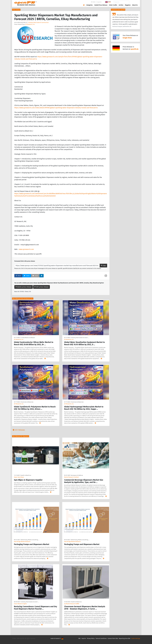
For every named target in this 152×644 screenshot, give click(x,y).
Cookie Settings (136, 638)
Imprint (99, 2)
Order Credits (113, 5)
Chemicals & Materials (27, 402)
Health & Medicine (26, 475)
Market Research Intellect (71, 477)
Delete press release (24, 287)
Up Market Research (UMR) (72, 604)
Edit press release (41, 287)
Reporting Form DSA (124, 638)
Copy (103, 266)
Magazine (128, 5)
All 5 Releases (18, 430)
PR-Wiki (93, 2)
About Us (135, 5)
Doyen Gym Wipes (19, 477)
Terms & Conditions (101, 638)
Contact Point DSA (113, 638)
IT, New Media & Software (28, 338)
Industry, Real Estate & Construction (38, 22)
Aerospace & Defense (77, 475)
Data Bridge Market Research (22, 542)
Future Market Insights (20, 604)
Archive (121, 5)
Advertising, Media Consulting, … (30, 540)
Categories (89, 5)
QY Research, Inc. (30, 24)
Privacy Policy (91, 638)
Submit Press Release (101, 5)
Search (133, 2)
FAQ (79, 638)
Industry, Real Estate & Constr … (80, 338)
